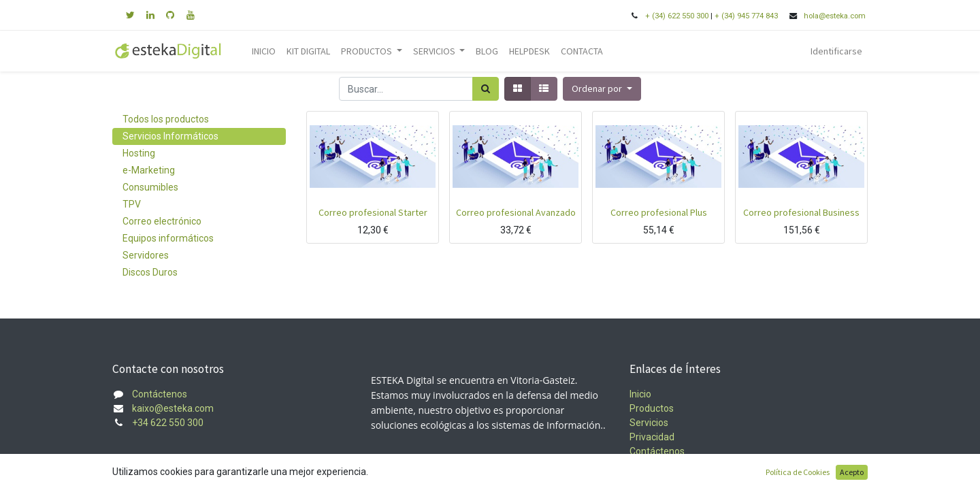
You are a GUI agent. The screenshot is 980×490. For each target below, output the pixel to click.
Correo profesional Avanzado (516, 212)
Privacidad (652, 437)
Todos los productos (166, 119)
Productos (652, 408)
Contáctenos (160, 394)
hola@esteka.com (836, 16)
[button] (602, 89)
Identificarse (836, 51)
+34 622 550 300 (168, 423)
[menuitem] (264, 51)
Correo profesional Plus (659, 212)
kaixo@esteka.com (173, 408)
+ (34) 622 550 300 (677, 16)
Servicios (649, 423)
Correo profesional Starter (373, 212)
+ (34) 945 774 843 (746, 16)
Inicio (640, 394)
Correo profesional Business (801, 212)
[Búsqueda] (486, 89)
